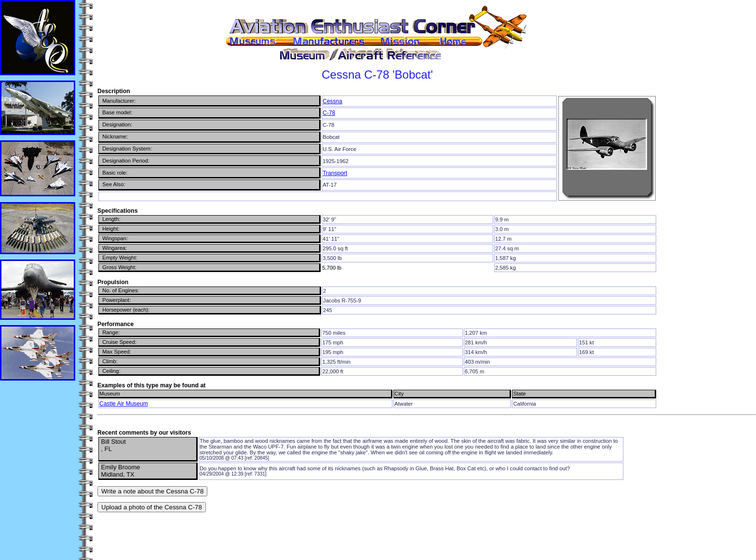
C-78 (329, 113)
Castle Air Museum (124, 404)
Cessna (332, 101)
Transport (335, 173)
